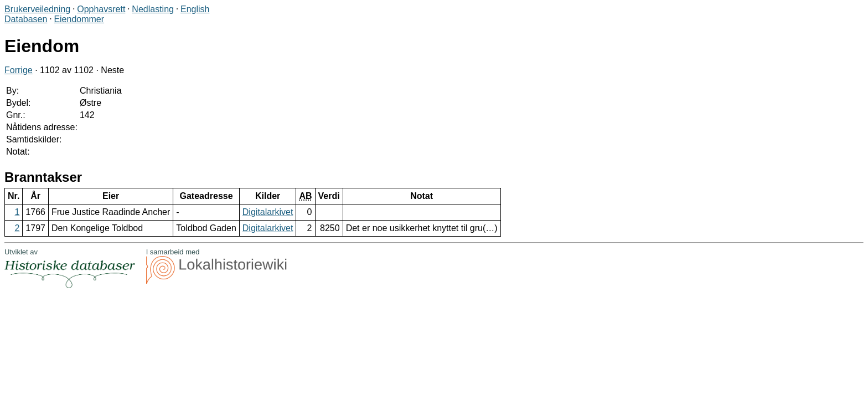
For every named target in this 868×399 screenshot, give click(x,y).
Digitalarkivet (268, 212)
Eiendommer (79, 19)
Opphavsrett (101, 9)
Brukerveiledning (37, 9)
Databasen (26, 19)
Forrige (19, 70)
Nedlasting (153, 9)
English (195, 9)
